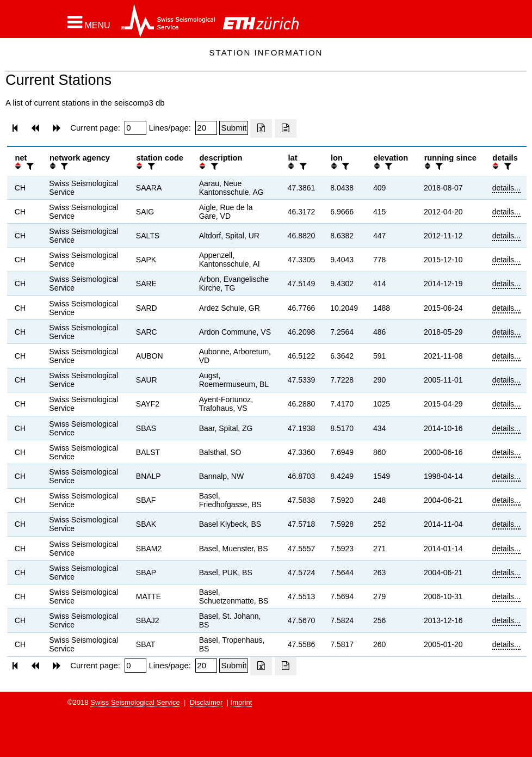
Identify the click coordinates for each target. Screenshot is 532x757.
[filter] (29, 166)
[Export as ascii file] (286, 128)
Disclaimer (206, 702)
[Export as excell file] (261, 128)
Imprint (242, 702)
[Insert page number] (135, 128)
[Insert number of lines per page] (206, 128)
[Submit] (234, 128)
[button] (89, 22)
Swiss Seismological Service (135, 702)
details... (506, 188)
